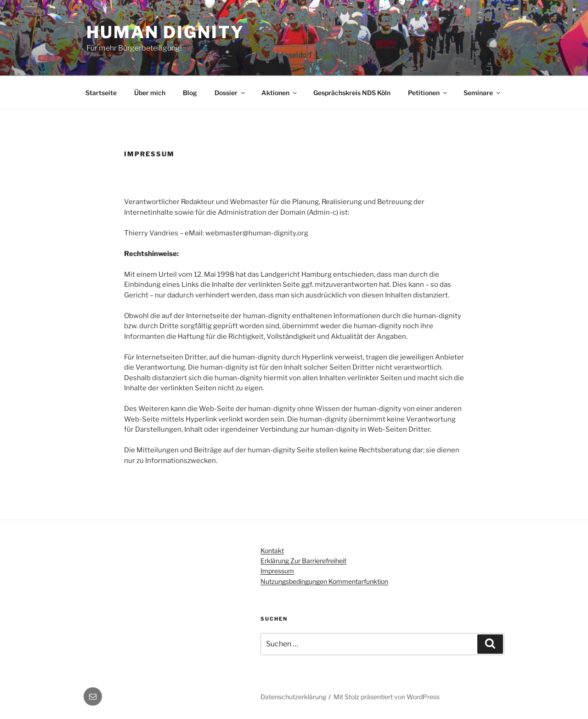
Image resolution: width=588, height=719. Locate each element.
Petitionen (428, 93)
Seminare (483, 93)
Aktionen (280, 93)
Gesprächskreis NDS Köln (352, 93)
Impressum (277, 571)
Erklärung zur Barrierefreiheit (303, 561)
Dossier (230, 93)
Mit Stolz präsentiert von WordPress (387, 697)
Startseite (101, 93)
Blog (190, 93)
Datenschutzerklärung (293, 697)
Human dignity (165, 32)
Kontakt (272, 551)
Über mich (150, 93)
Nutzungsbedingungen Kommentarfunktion (324, 581)
